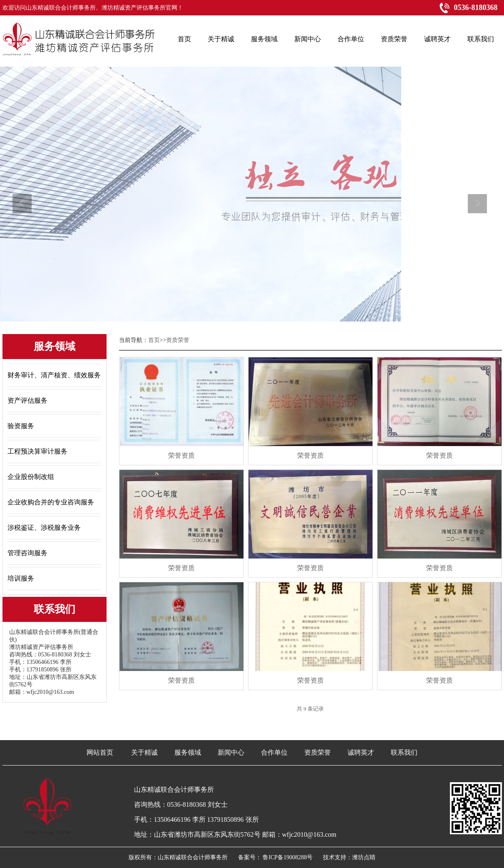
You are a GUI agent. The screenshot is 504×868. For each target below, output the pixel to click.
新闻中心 (231, 752)
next (480, 207)
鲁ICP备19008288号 (288, 857)
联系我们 (404, 752)
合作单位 (274, 752)
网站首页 (100, 752)
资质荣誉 (318, 752)
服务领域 (188, 752)
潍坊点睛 (364, 857)
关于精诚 (144, 752)
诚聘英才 (361, 752)
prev (24, 207)
